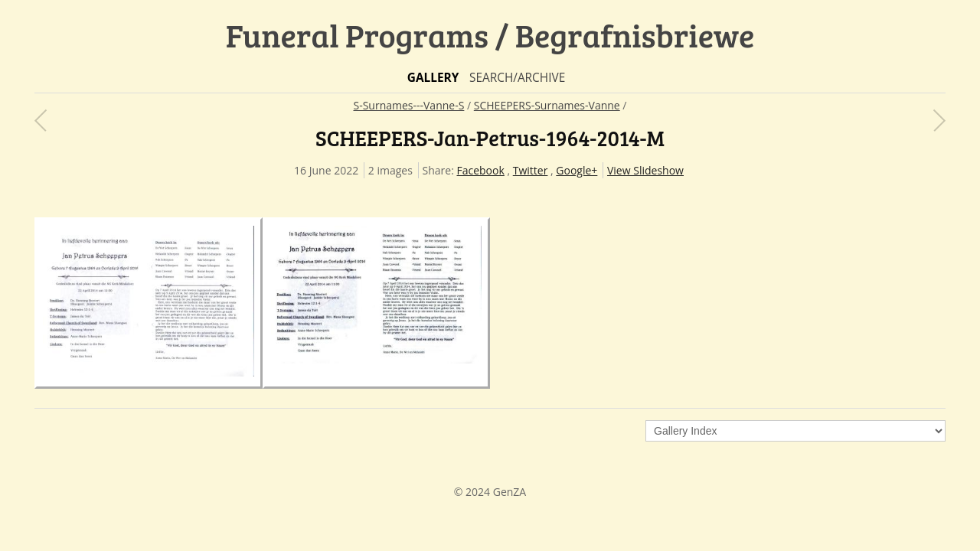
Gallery (433, 78)
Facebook (480, 170)
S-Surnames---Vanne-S (408, 105)
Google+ (577, 170)
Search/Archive (517, 78)
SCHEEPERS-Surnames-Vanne (547, 105)
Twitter (531, 170)
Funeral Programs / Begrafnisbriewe (490, 35)
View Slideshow (645, 170)
